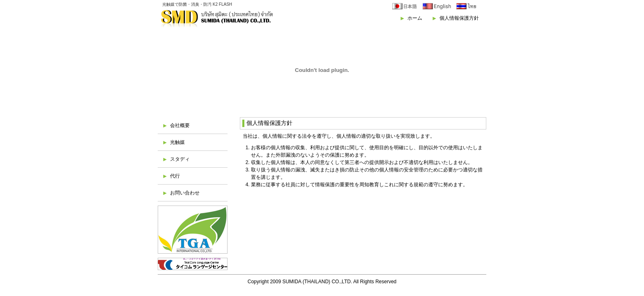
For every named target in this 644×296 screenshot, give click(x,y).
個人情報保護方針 (459, 18)
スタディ (180, 159)
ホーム (415, 18)
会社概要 (180, 125)
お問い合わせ (185, 193)
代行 (175, 176)
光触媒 (177, 142)
